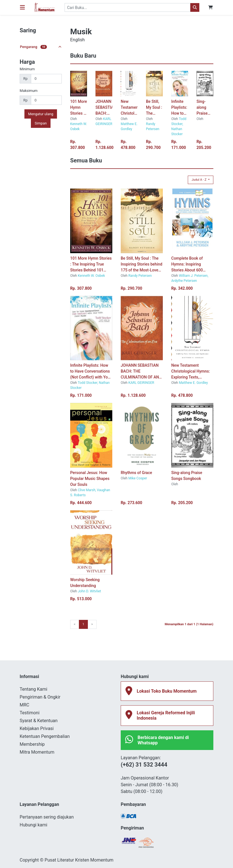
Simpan (41, 123)
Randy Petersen (140, 276)
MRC (24, 705)
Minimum (27, 69)
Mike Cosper (138, 478)
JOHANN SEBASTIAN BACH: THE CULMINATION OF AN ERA (104, 108)
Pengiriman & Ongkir (40, 697)
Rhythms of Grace (136, 473)
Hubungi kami (33, 825)
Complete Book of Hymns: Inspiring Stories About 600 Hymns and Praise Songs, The (187, 265)
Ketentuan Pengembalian (45, 736)
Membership (32, 744)
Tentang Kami (33, 689)
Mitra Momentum (37, 752)
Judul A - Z (199, 180)
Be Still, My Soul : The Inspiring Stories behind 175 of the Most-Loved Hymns (154, 108)
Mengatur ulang (41, 114)
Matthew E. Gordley (193, 383)
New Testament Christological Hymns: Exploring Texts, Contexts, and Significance (129, 108)
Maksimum (29, 91)
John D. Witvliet (89, 591)
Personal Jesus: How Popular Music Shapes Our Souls (90, 479)
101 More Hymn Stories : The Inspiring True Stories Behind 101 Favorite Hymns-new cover (79, 108)
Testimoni (30, 713)
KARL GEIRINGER (141, 383)
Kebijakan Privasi (37, 728)
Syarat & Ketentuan (39, 721)
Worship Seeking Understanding (85, 583)
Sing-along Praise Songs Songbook (205, 108)
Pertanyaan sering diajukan (47, 817)
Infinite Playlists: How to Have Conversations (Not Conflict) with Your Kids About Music (180, 108)
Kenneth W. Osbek (91, 276)
